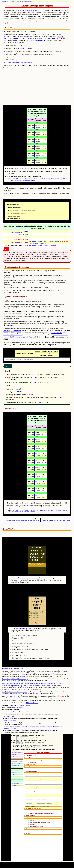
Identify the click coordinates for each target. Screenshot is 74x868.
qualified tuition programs (12, 335)
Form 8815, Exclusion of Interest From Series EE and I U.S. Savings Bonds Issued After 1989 (35, 37)
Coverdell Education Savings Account (33, 787)
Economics (14, 786)
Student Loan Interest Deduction (32, 783)
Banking (14, 768)
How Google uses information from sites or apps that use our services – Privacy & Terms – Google (33, 683)
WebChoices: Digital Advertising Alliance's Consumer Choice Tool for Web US (26, 686)
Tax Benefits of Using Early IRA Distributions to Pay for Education (21, 521)
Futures (13, 777)
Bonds (13, 770)
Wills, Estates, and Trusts (17, 761)
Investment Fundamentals (17, 763)
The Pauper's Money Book (22, 629)
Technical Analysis (16, 783)
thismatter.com (16, 696)
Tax (13, 759)
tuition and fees (27, 63)
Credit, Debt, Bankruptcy (17, 752)
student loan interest (13, 63)
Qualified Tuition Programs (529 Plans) (34, 791)
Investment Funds (16, 766)
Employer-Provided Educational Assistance (34, 795)
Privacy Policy (24, 676)
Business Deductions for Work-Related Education (36, 799)
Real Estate (14, 757)
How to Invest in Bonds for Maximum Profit (28, 578)
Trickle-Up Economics (10, 721)
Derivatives (14, 772)
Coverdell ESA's (57, 333)
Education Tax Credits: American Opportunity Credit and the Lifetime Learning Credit (43, 779)
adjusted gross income (35, 40)
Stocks (13, 781)
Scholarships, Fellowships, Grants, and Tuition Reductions (38, 775)
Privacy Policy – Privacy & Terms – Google (15, 679)
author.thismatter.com (18, 707)
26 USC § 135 (64, 11)
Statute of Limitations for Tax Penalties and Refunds (57, 521)
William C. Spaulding (33, 703)
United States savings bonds (29, 11)
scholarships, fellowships (12, 331)
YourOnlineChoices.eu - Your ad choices (15, 692)
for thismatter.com (12, 668)
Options (13, 779)
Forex (13, 774)
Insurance (14, 754)
